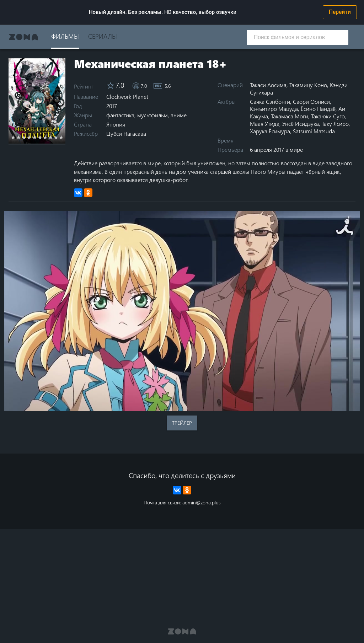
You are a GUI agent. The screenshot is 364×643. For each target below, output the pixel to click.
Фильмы (65, 36)
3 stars (24, 137)
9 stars (56, 137)
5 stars (35, 137)
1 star (13, 137)
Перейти (340, 12)
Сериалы (103, 36)
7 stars (45, 137)
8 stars (51, 137)
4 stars (29, 137)
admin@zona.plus (202, 502)
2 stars (19, 137)
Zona (23, 37)
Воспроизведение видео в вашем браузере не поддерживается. (182, 311)
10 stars (61, 137)
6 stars (40, 137)
